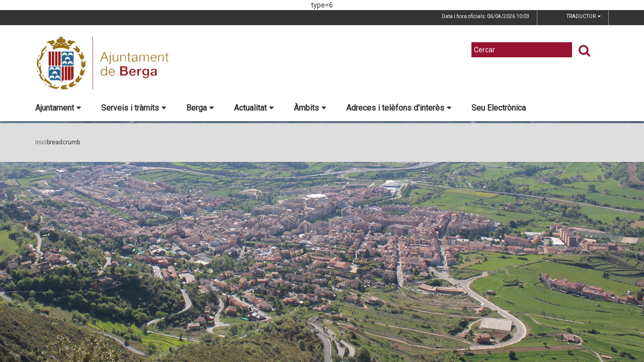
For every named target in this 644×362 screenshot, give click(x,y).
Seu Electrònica (499, 108)
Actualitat (254, 108)
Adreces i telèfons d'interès (399, 108)
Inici (41, 142)
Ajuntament (58, 108)
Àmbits (310, 108)
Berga (200, 108)
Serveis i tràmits (134, 108)
